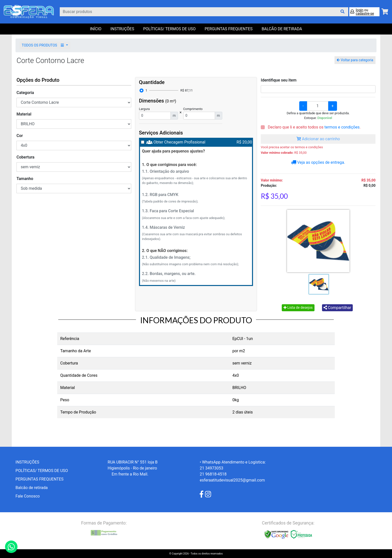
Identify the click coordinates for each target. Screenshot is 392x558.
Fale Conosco (28, 496)
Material (24, 114)
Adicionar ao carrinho (318, 139)
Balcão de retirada (32, 488)
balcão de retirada (282, 29)
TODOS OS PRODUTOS (43, 45)
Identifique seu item (279, 80)
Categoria (25, 93)
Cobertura (25, 157)
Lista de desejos (298, 307)
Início (96, 29)
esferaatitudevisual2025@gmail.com (232, 480)
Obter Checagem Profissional (179, 142)
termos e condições (342, 127)
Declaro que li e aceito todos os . (314, 127)
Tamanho (25, 179)
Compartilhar (337, 308)
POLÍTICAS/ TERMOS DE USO (169, 29)
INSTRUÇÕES (122, 29)
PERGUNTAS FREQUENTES (228, 29)
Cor (20, 136)
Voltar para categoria (355, 60)
